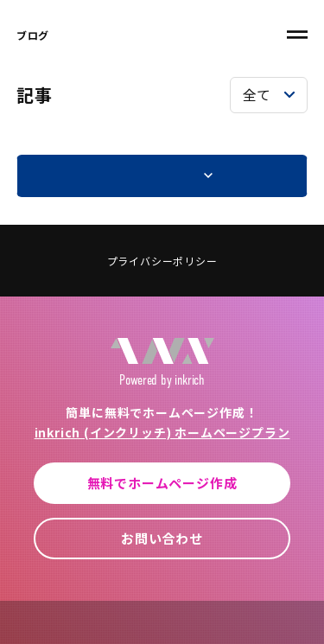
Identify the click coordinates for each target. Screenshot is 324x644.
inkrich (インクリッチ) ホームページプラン (162, 432)
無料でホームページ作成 (162, 483)
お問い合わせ (162, 538)
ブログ (33, 35)
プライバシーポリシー (162, 261)
